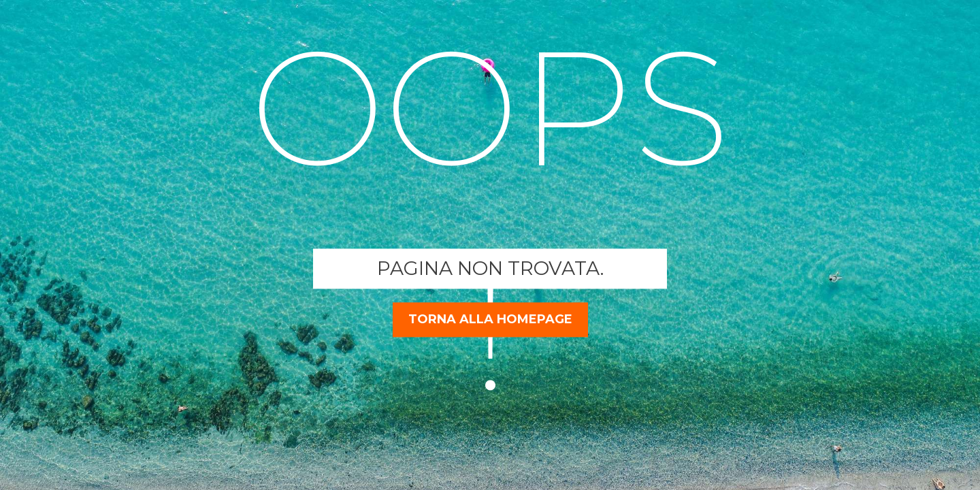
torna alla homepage (490, 319)
